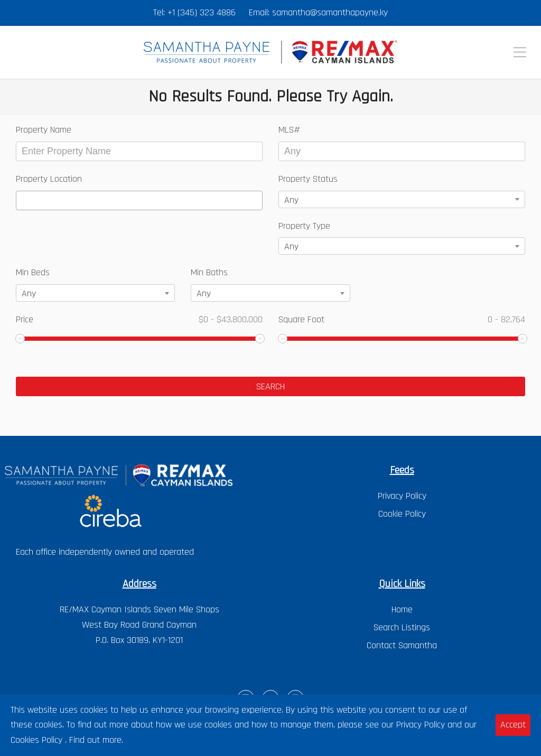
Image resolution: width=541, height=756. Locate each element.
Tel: (160, 12)
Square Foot (402, 319)
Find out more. (96, 740)
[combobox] (139, 200)
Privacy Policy (402, 496)
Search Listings (402, 627)
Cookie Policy (402, 514)
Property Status (308, 179)
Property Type (304, 226)
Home (402, 609)
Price (139, 319)
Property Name (44, 130)
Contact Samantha (402, 645)
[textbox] (23, 200)
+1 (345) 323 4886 (202, 12)
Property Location (49, 179)
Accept (513, 725)
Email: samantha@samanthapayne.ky (318, 12)
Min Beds (33, 272)
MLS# (289, 130)
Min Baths (209, 272)
